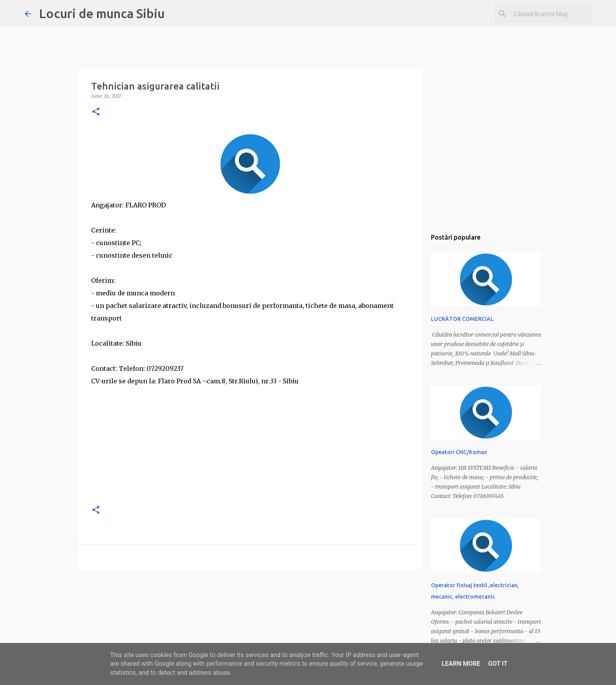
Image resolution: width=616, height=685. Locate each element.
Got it (498, 664)
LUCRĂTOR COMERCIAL (462, 319)
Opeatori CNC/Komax (459, 452)
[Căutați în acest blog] (552, 14)
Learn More (461, 664)
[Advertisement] (250, 442)
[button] (96, 112)
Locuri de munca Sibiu (102, 13)
